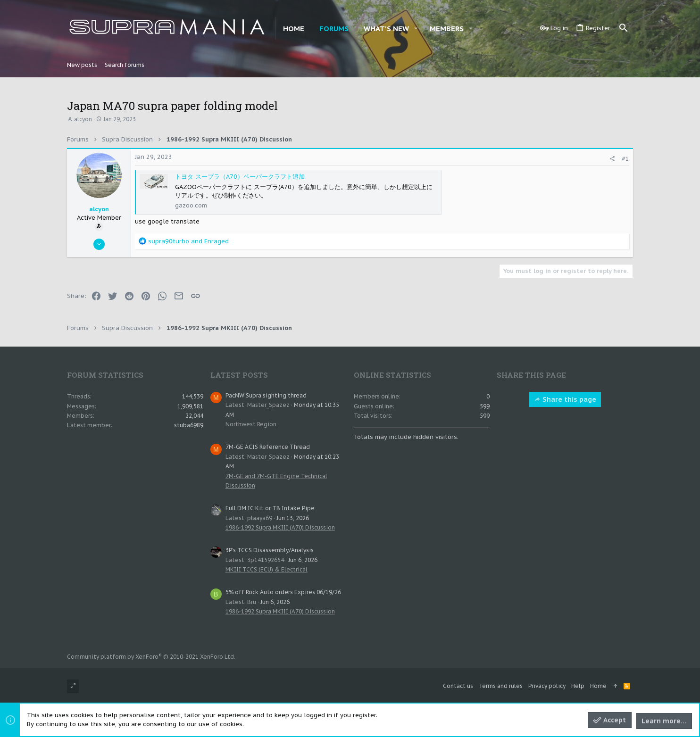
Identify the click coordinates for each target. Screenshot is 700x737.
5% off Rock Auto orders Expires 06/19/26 (283, 592)
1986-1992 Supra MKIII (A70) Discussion (280, 527)
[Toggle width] (73, 686)
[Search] (624, 28)
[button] (416, 29)
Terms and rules (501, 686)
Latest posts (239, 375)
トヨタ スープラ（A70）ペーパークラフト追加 (240, 177)
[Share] (612, 159)
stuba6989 (189, 425)
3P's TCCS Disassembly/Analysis (270, 550)
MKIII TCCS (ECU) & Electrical (267, 569)
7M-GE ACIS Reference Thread (268, 447)
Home (598, 686)
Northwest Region (251, 424)
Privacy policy (547, 686)
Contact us (458, 686)
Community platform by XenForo (151, 657)
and (188, 241)
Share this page (565, 399)
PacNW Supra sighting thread (266, 395)
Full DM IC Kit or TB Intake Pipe (270, 508)
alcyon (83, 119)
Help (578, 686)
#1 (625, 159)
